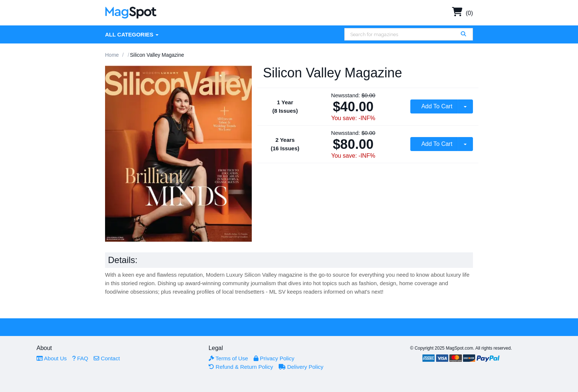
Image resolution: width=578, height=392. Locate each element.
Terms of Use (228, 358)
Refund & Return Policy (241, 367)
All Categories (132, 34)
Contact (107, 358)
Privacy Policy (274, 358)
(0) (462, 13)
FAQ (80, 358)
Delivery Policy (301, 367)
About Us (52, 358)
